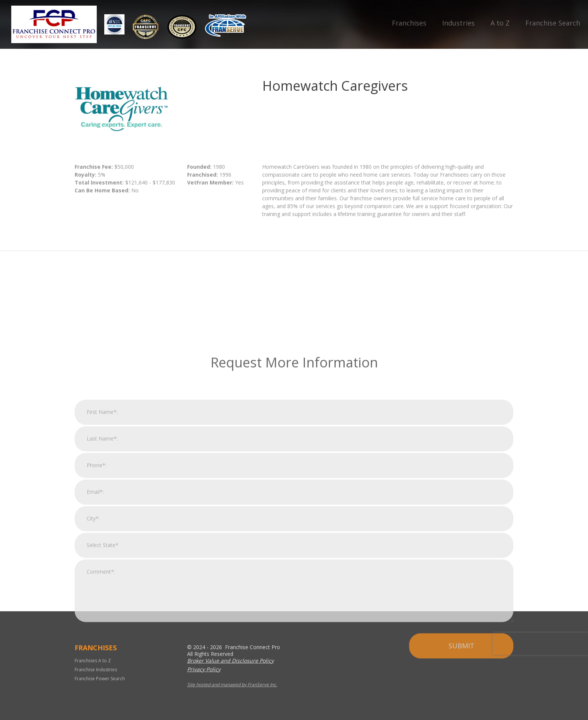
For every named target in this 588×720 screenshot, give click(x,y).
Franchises (409, 23)
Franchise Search (553, 23)
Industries (458, 23)
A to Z (500, 23)
